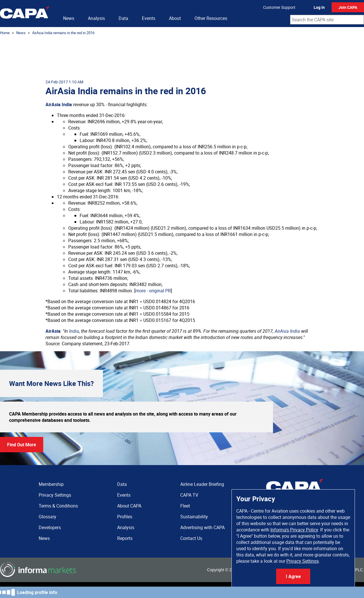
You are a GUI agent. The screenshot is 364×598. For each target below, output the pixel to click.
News (69, 18)
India (74, 331)
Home (5, 33)
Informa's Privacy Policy (294, 530)
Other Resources (211, 18)
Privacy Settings (303, 561)
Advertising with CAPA (202, 527)
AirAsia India (59, 104)
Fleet (185, 506)
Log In (319, 7)
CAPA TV (189, 495)
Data (123, 18)
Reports (125, 538)
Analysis (96, 18)
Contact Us (191, 538)
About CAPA (129, 506)
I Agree (293, 576)
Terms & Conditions (58, 506)
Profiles (125, 517)
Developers (50, 527)
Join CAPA (348, 7)
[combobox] (327, 20)
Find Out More (22, 445)
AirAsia (53, 331)
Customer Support (279, 7)
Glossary (47, 517)
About (175, 18)
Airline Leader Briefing (202, 484)
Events (149, 18)
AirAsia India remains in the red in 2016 (63, 33)
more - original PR (153, 291)
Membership (51, 484)
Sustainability (194, 517)
